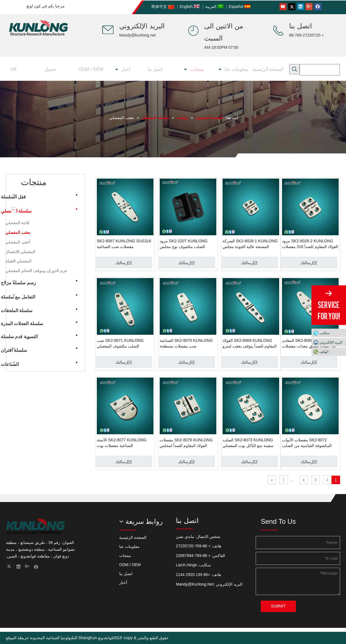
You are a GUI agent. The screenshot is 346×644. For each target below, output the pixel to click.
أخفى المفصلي (18, 242)
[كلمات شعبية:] (294, 69)
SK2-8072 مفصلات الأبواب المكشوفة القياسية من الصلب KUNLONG (307, 443)
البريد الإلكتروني (331, 342)
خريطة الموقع (17, 638)
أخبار (123, 582)
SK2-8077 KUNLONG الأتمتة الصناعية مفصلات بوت (122, 443)
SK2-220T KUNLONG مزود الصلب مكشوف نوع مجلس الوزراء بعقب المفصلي (184, 244)
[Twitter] (292, 7)
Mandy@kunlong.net (137, 35)
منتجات (125, 556)
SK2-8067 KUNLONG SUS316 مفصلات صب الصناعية (124, 244)
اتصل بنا (126, 574)
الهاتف (324, 352)
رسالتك (308, 263)
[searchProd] (320, 70)
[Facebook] (318, 7)
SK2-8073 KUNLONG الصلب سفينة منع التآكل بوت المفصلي (248, 443)
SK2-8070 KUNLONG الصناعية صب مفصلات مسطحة (186, 343)
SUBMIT (278, 606)
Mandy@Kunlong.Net (195, 584)
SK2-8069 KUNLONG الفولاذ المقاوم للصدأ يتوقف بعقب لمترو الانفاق (250, 344)
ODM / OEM (130, 565)
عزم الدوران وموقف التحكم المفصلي (36, 271)
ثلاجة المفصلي (17, 223)
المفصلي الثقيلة (18, 261)
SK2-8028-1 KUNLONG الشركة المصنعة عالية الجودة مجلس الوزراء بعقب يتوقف (250, 244)
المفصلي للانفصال (20, 252)
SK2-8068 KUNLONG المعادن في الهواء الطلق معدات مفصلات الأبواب (309, 344)
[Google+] (309, 7)
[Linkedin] (301, 7)
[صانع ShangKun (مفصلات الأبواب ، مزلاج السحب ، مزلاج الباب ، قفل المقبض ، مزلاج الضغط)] (108, 30)
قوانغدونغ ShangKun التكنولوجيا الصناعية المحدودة (72, 638)
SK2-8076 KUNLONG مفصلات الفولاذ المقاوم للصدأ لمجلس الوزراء (186, 443)
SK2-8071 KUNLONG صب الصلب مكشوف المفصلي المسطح (120, 344)
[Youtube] (283, 7)
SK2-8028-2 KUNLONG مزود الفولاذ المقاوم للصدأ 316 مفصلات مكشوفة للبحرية (310, 244)
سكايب (324, 333)
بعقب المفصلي (18, 232)
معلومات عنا (129, 546)
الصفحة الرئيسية (133, 537)
